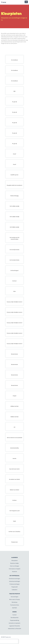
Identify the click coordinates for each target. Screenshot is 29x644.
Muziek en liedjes (15, 563)
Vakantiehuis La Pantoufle (15, 629)
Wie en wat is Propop (15, 599)
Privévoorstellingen (15, 584)
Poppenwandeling (15, 620)
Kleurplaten (15, 560)
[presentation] (9, 641)
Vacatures (15, 571)
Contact (14, 615)
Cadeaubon (14, 590)
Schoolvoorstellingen (15, 581)
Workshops (15, 602)
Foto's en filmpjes (14, 566)
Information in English (15, 569)
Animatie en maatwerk (14, 623)
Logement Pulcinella (14, 626)
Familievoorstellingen (14, 579)
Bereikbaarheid (14, 618)
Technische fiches (15, 605)
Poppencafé (15, 587)
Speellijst (15, 608)
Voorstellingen (15, 597)
